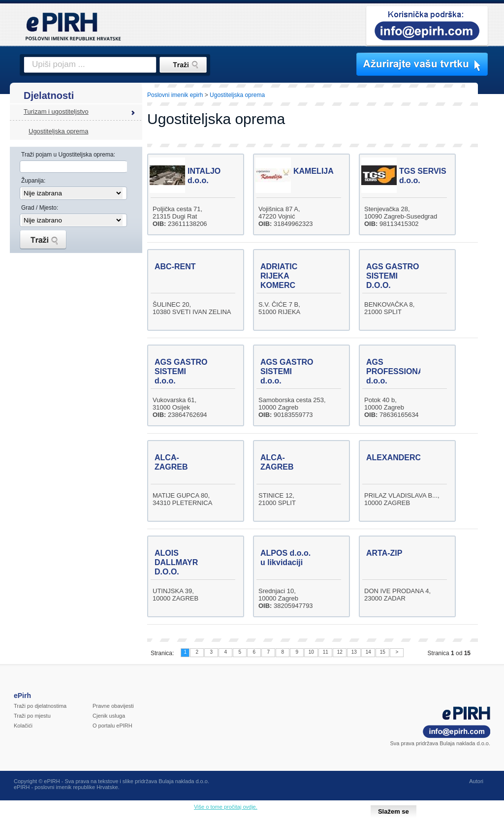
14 (368, 652)
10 (311, 652)
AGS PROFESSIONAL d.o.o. (397, 371)
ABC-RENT (175, 267)
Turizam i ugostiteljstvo (56, 111)
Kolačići (23, 726)
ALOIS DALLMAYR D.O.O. (176, 562)
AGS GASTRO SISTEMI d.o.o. (181, 371)
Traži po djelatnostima (40, 706)
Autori (476, 781)
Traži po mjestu (32, 716)
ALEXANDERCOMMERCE (414, 458)
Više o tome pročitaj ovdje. (226, 807)
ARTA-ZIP (384, 553)
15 (383, 652)
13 (354, 652)
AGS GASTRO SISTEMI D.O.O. (393, 276)
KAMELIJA (314, 171)
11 (326, 652)
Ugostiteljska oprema (58, 131)
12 (340, 652)
